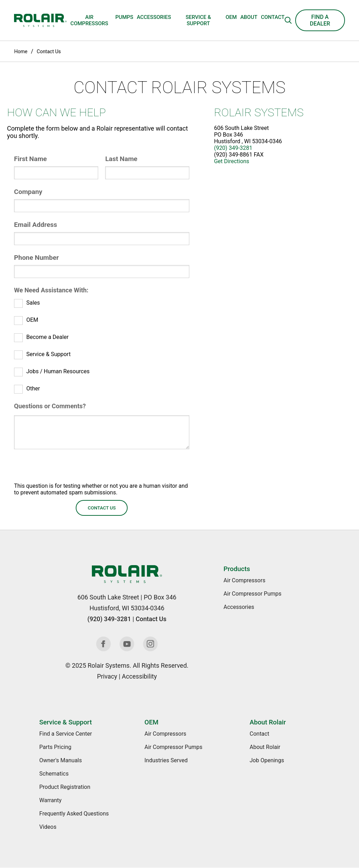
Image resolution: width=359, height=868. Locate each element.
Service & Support (198, 20)
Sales (33, 303)
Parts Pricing (55, 747)
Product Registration (65, 787)
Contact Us (49, 51)
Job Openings (267, 760)
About (249, 17)
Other (33, 388)
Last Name (121, 159)
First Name (31, 159)
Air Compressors (89, 20)
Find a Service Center (66, 734)
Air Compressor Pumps (253, 594)
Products (237, 569)
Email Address (36, 225)
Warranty (50, 800)
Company (28, 192)
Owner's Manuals (60, 760)
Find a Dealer (320, 20)
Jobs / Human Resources (58, 371)
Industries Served (166, 760)
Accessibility (139, 676)
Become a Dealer (48, 337)
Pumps (124, 17)
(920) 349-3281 (233, 148)
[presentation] (67, 469)
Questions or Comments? (50, 406)
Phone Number (36, 258)
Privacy (107, 676)
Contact (273, 17)
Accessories (154, 17)
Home (21, 51)
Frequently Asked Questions (74, 814)
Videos (48, 827)
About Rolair (268, 722)
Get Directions (231, 161)
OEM (231, 17)
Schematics (54, 774)
